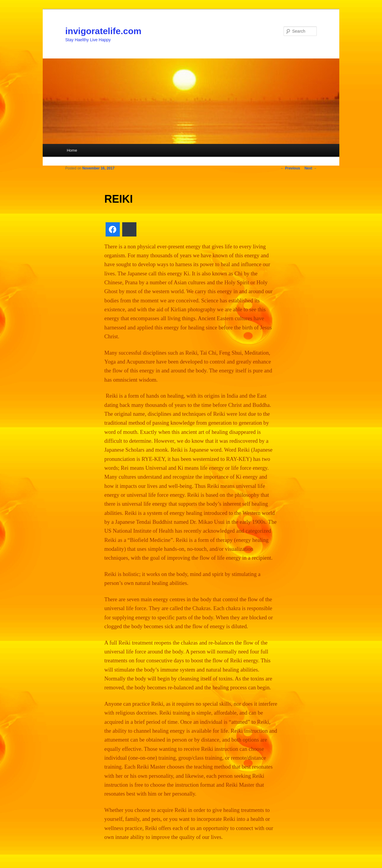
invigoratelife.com (103, 31)
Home (72, 150)
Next (311, 168)
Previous (290, 168)
